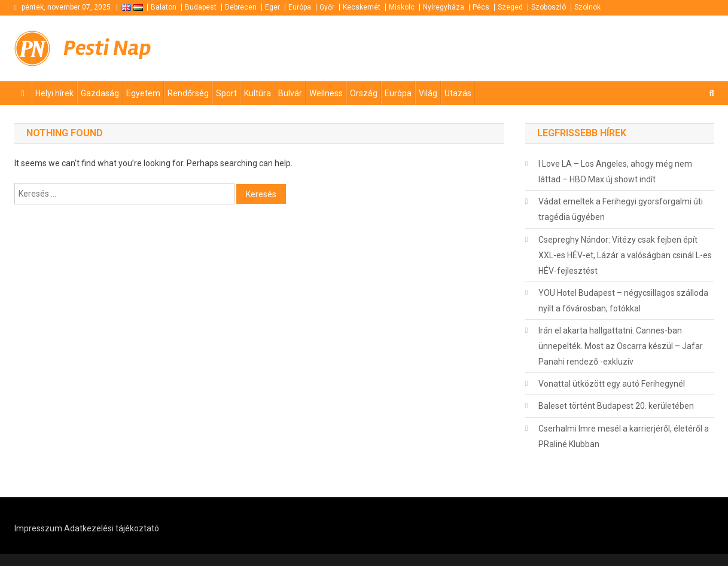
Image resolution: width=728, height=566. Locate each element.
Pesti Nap (107, 48)
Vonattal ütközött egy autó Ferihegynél (612, 384)
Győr (327, 7)
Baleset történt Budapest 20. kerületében (616, 406)
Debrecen (241, 7)
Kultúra (258, 93)
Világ (428, 93)
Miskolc (402, 7)
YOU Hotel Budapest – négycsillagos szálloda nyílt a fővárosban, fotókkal (623, 301)
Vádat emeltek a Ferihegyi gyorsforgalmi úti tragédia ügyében (621, 209)
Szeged (510, 7)
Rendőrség (188, 93)
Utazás (458, 93)
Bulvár (290, 93)
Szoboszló (549, 7)
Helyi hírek (54, 93)
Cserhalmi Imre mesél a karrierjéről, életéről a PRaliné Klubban (624, 436)
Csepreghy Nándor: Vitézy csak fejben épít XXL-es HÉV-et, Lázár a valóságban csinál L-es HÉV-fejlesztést (625, 255)
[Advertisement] (571, 47)
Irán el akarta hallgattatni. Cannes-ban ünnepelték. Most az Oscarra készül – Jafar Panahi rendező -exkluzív (621, 346)
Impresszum (38, 528)
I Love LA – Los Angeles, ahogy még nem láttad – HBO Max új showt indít (615, 172)
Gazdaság (100, 93)
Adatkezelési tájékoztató (112, 528)
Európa (300, 7)
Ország (364, 93)
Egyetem (143, 93)
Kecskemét (362, 7)
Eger (272, 7)
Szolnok (587, 7)
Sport (226, 93)
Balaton (164, 7)
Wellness (326, 93)
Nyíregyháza (444, 7)
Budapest (201, 7)
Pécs (481, 7)
